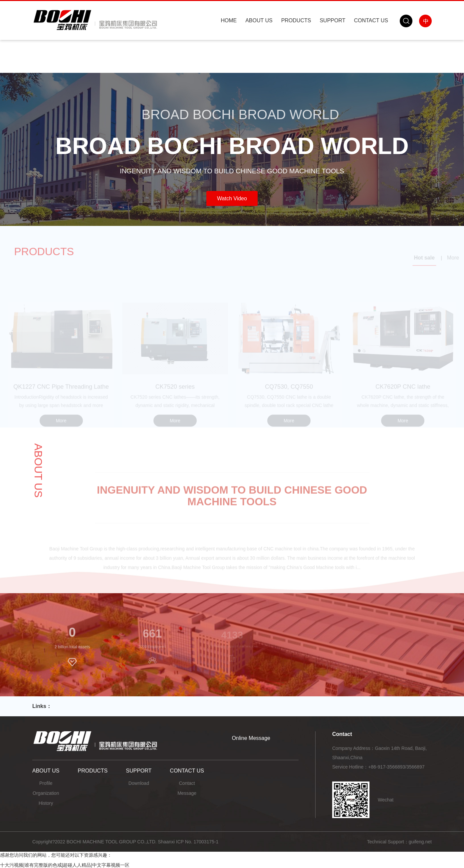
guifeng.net (420, 842)
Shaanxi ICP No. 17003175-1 (188, 842)
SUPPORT (332, 20)
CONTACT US (371, 20)
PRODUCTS (296, 20)
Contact (187, 783)
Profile (46, 783)
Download (139, 783)
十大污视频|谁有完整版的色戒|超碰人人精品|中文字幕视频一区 (65, 865)
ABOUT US (259, 20)
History (46, 803)
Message (187, 793)
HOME (229, 20)
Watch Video (232, 198)
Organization (46, 793)
